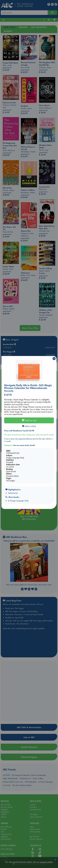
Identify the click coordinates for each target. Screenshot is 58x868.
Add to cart (29, 420)
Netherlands (13, 493)
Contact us (9, 445)
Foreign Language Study (19, 501)
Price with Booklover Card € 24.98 (19, 431)
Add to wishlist (29, 426)
